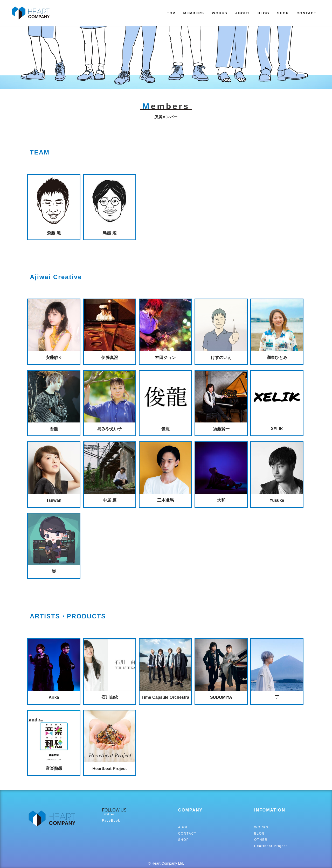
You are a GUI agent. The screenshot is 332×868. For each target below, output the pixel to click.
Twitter (108, 814)
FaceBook (111, 821)
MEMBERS (193, 13)
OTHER (261, 840)
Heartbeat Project (271, 846)
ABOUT (243, 13)
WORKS (220, 13)
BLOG (264, 13)
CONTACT (306, 13)
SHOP (283, 13)
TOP (171, 13)
